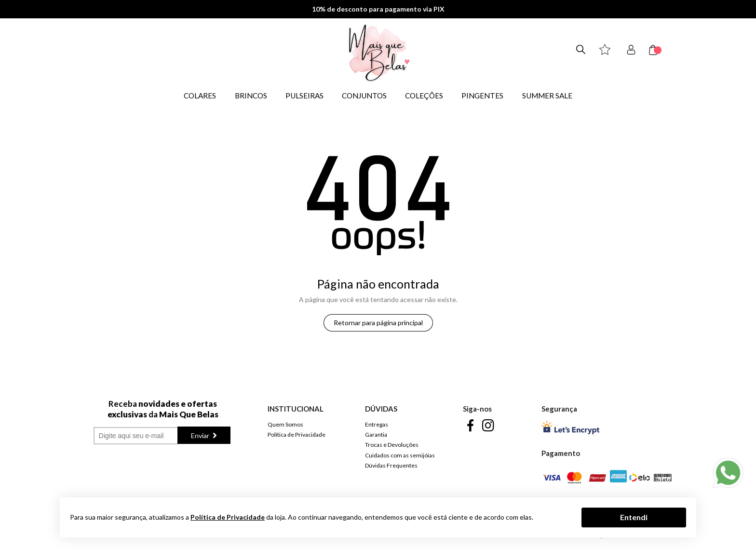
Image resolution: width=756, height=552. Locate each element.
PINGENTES (482, 96)
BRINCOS (251, 96)
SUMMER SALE (547, 96)
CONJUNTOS (364, 96)
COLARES (200, 96)
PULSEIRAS (304, 96)
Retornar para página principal (378, 323)
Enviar (201, 435)
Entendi (634, 517)
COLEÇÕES (424, 96)
